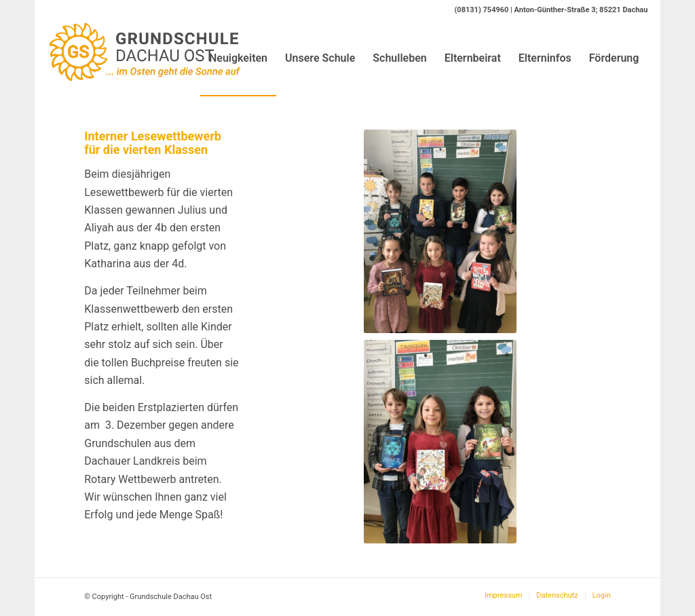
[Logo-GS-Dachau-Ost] (145, 58)
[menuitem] (238, 58)
